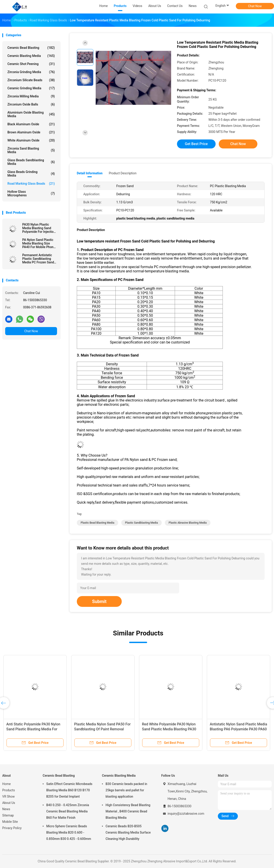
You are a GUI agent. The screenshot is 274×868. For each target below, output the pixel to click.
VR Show (9, 796)
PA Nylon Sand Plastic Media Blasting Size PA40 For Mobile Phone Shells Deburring (39, 243)
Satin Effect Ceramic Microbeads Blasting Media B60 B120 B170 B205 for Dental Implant (69, 790)
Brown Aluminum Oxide (31, 132)
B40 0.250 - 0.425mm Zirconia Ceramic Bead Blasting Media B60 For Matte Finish (68, 811)
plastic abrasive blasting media (188, 523)
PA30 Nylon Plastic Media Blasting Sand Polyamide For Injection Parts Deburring (39, 228)
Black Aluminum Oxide (31, 124)
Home (7, 784)
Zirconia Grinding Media (31, 72)
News (6, 809)
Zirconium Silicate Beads (31, 80)
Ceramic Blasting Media (31, 56)
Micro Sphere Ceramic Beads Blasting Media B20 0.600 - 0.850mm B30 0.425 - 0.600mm (69, 832)
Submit (99, 601)
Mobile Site (10, 822)
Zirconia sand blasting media (31, 150)
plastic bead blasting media (97, 523)
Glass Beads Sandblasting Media (31, 162)
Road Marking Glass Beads (31, 184)
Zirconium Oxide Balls (31, 104)
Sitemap (8, 815)
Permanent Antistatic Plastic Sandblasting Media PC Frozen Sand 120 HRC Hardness (38, 259)
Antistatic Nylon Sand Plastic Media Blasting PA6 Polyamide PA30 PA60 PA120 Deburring (238, 729)
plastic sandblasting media (141, 523)
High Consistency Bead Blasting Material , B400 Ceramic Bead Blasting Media (128, 811)
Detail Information (90, 173)
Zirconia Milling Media (31, 96)
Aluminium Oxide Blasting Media (31, 114)
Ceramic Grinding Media (31, 88)
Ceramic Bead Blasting (31, 48)
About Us (9, 803)
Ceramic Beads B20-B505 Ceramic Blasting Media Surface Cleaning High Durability (128, 832)
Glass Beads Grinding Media (31, 174)
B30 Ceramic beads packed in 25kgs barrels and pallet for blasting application (126, 790)
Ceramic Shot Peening (31, 64)
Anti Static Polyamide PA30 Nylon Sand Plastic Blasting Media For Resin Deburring (33, 729)
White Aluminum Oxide (31, 140)
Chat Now (255, 6)
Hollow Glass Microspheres (31, 193)
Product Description (123, 173)
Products (9, 790)
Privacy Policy (12, 828)
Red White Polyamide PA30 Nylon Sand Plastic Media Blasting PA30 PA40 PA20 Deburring (169, 729)
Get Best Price (196, 144)
